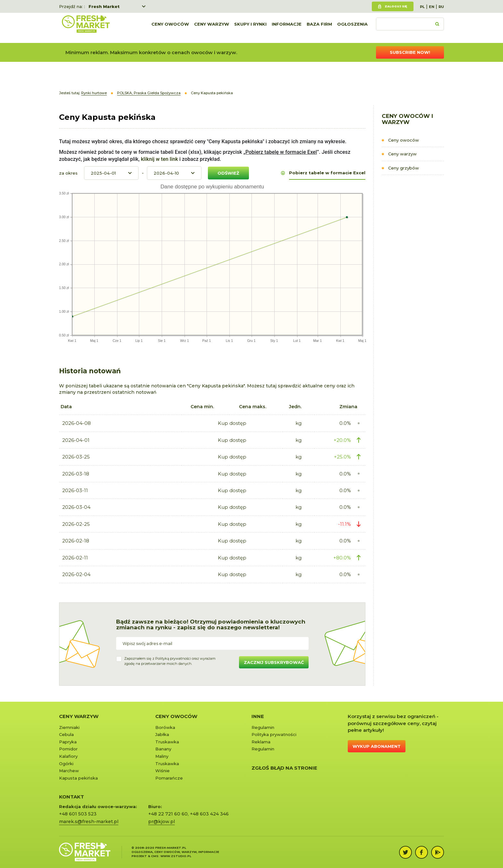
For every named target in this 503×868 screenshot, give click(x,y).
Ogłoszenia (352, 28)
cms (155, 856)
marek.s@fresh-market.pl (89, 822)
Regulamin (263, 727)
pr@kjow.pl (162, 822)
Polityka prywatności (274, 734)
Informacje (287, 28)
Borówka (165, 727)
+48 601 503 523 (78, 814)
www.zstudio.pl (176, 856)
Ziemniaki (69, 727)
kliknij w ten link (159, 159)
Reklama (261, 742)
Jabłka (162, 734)
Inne (258, 716)
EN (432, 7)
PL (422, 7)
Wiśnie (162, 771)
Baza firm (319, 28)
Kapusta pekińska (78, 778)
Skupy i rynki (250, 28)
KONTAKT (72, 797)
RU (441, 7)
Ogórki (66, 764)
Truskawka (167, 742)
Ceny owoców (170, 28)
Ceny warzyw (212, 28)
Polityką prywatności (173, 658)
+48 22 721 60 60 (168, 814)
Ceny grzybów (404, 168)
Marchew (69, 771)
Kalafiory (68, 756)
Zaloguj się (396, 6)
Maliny (162, 756)
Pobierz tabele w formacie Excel (327, 173)
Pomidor (68, 749)
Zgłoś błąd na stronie (284, 768)
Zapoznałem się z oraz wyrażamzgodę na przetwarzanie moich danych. (170, 661)
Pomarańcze (169, 778)
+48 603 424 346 (209, 814)
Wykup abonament (377, 746)
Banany (163, 749)
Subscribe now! (410, 52)
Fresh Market (104, 6)
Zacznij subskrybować (274, 662)
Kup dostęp (232, 423)
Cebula (66, 734)
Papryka (68, 742)
